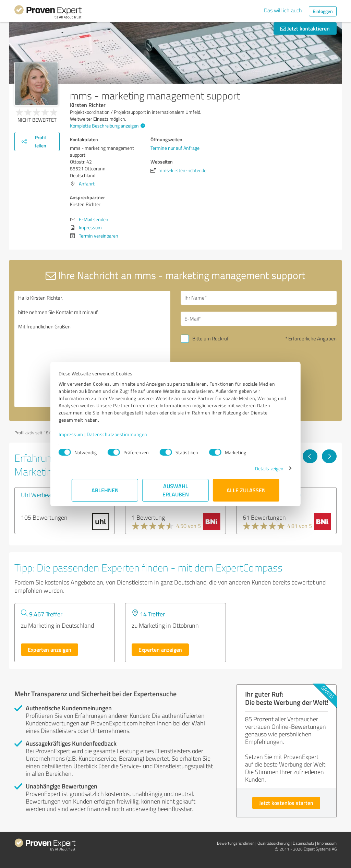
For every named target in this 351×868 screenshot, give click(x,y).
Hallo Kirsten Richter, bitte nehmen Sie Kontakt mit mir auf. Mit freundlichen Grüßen (92, 349)
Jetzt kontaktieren (305, 28)
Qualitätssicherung (274, 843)
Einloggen (323, 11)
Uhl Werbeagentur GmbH (53, 495)
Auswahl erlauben (176, 490)
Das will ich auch (283, 10)
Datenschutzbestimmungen (130, 434)
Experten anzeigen (50, 649)
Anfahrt (87, 184)
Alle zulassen (246, 490)
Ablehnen (105, 490)
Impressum (84, 434)
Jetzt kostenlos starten (286, 803)
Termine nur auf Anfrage (175, 148)
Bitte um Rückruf (210, 339)
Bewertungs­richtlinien (236, 843)
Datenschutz (303, 843)
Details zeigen (256, 468)
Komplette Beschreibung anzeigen (107, 126)
